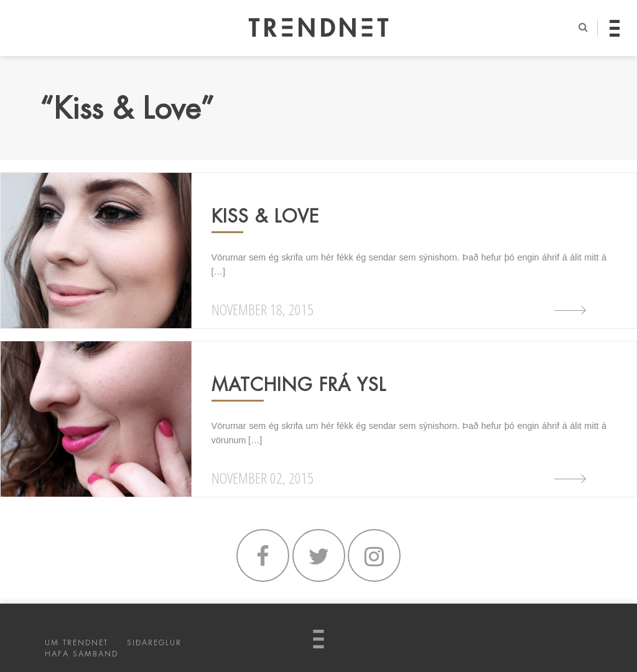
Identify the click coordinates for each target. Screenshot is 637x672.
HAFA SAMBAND (81, 654)
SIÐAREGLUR (154, 643)
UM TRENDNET (77, 643)
